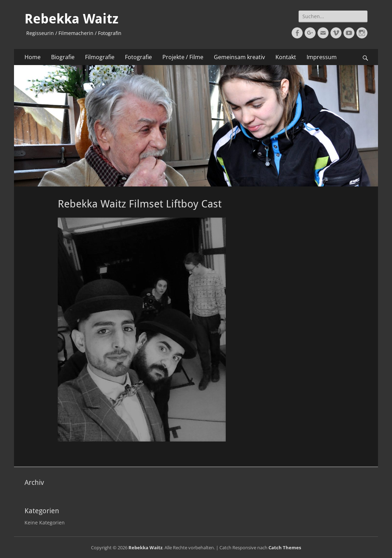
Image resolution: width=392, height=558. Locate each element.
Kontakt (286, 57)
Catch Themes (285, 548)
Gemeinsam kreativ (239, 57)
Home (33, 57)
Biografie (63, 57)
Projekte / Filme (183, 57)
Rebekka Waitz (71, 19)
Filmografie (100, 57)
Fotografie (138, 57)
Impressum (322, 57)
